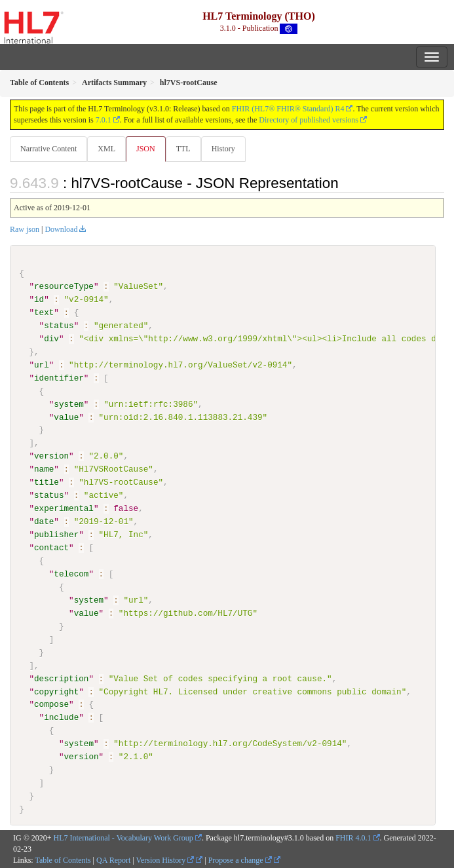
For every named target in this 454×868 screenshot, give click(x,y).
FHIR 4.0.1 (353, 837)
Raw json (25, 229)
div (51, 339)
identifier (59, 378)
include (61, 717)
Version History (165, 859)
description (61, 678)
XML (106, 149)
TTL (183, 149)
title (47, 482)
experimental (64, 508)
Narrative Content (48, 149)
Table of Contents (63, 859)
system (68, 404)
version (51, 456)
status (59, 326)
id (39, 299)
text (44, 312)
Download (61, 229)
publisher (56, 535)
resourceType (64, 286)
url (42, 365)
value (66, 417)
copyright (56, 691)
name (44, 469)
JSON (146, 149)
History (223, 149)
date (44, 521)
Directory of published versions (309, 120)
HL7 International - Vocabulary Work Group (123, 837)
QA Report (113, 859)
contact (51, 548)
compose (51, 704)
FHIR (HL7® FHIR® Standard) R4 (288, 109)
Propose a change (240, 859)
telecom (71, 574)
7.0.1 (104, 120)
